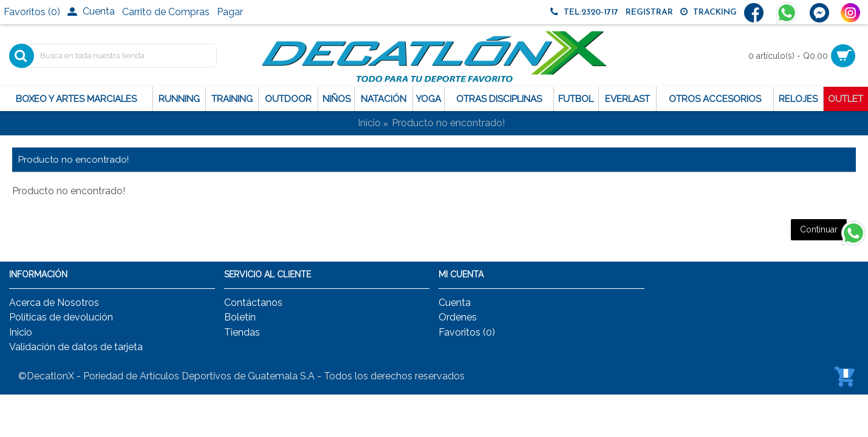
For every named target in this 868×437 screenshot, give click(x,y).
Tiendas (242, 332)
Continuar (819, 229)
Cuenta (455, 303)
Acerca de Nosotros (54, 303)
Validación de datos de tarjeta (76, 347)
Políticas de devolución (61, 317)
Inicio (369, 123)
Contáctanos (253, 303)
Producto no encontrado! (448, 123)
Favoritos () (467, 332)
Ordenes (458, 317)
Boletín (240, 317)
